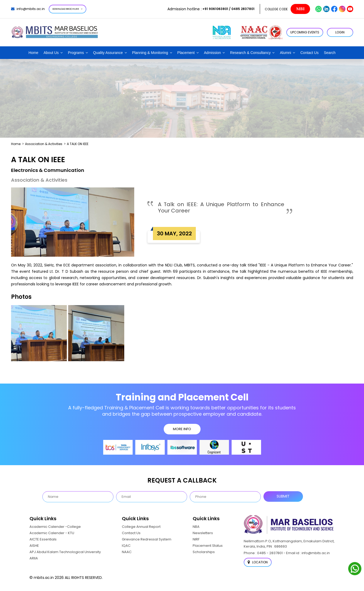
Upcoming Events (305, 32)
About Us (51, 53)
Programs (76, 53)
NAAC (127, 552)
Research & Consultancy (250, 53)
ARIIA (34, 558)
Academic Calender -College (55, 527)
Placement (186, 53)
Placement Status (208, 546)
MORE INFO (182, 429)
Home (33, 53)
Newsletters (203, 533)
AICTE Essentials (43, 539)
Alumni (285, 53)
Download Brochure (68, 9)
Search (330, 53)
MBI (300, 9)
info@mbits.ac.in (28, 9)
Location (258, 562)
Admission (213, 53)
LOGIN (340, 32)
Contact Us (309, 53)
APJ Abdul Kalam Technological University (65, 552)
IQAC (126, 546)
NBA (196, 527)
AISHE (34, 546)
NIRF (196, 539)
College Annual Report (141, 527)
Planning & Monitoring (150, 53)
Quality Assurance (108, 53)
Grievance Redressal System (147, 539)
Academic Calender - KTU (52, 533)
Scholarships (204, 552)
